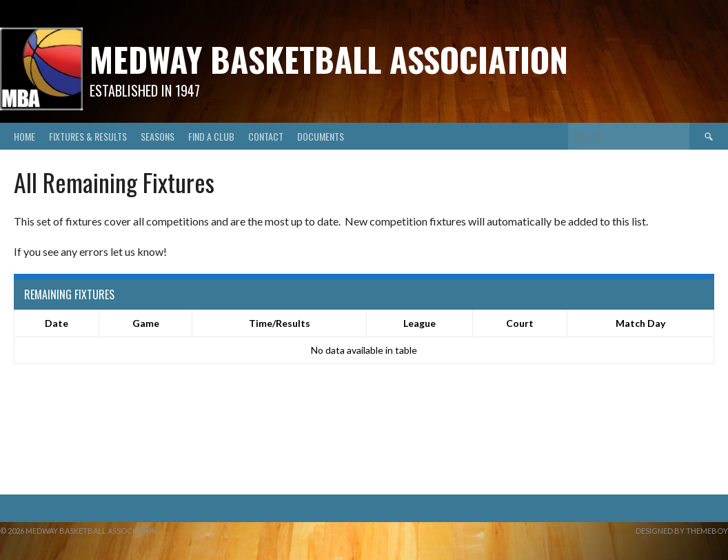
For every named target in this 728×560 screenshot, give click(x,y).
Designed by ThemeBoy (682, 531)
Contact (266, 136)
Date (57, 323)
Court (520, 323)
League (419, 323)
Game (146, 323)
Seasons (158, 136)
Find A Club (211, 136)
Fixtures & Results (88, 136)
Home (24, 136)
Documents (321, 136)
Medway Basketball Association (329, 59)
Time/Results (280, 323)
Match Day (640, 323)
